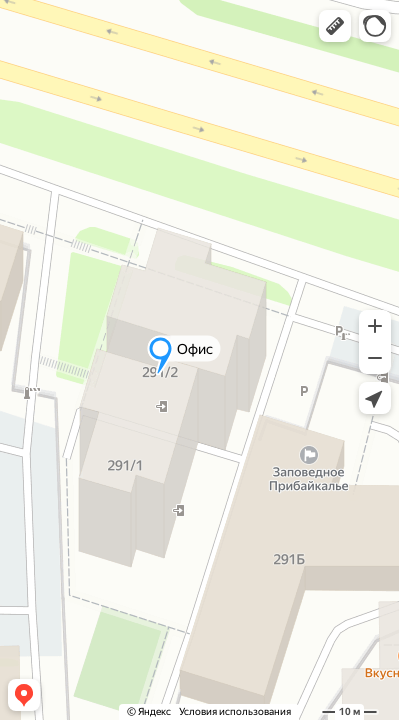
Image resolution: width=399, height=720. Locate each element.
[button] (335, 26)
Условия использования (235, 711)
